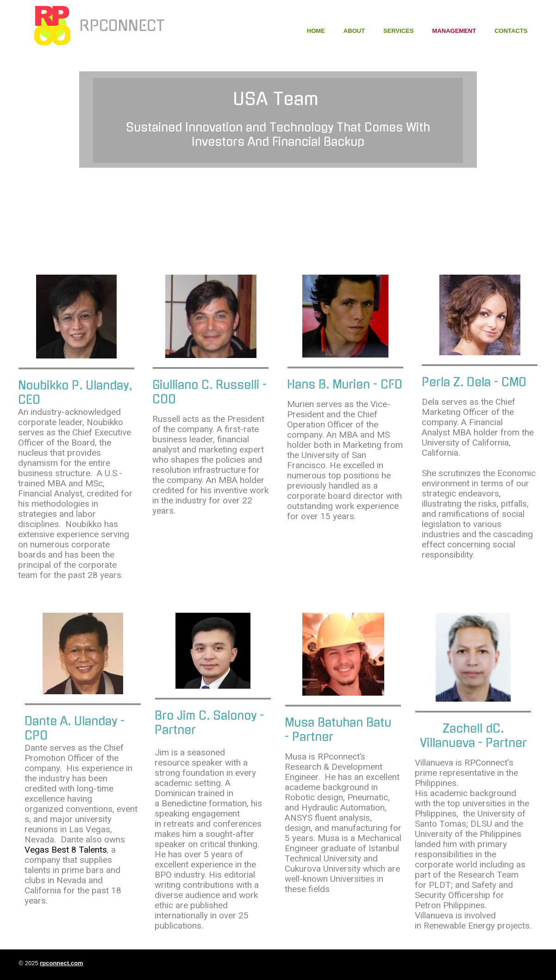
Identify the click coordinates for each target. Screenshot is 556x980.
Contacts (511, 31)
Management (454, 31)
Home (316, 31)
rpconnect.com (61, 963)
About (354, 31)
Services (399, 31)
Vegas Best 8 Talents (66, 850)
